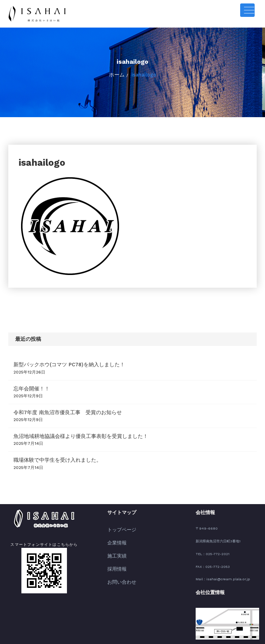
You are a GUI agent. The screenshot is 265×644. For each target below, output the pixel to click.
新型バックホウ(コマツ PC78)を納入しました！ (58, 362)
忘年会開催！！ (28, 385)
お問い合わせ (119, 566)
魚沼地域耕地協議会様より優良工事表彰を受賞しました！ (67, 429)
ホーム (119, 74)
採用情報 (115, 555)
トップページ (119, 520)
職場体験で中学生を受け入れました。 (49, 451)
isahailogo (142, 74)
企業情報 (115, 531)
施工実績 (115, 543)
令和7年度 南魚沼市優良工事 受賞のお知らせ (57, 407)
